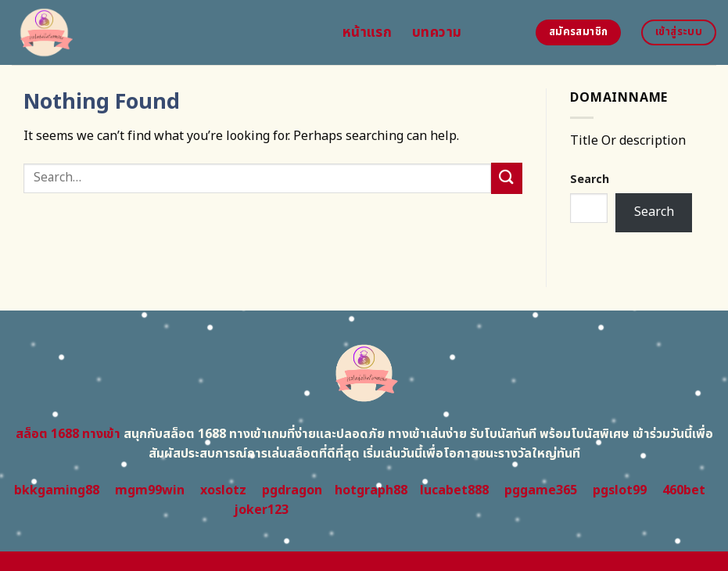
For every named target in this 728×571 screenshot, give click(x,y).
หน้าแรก (367, 32)
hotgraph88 (371, 490)
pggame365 (541, 490)
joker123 (261, 510)
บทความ (437, 32)
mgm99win (150, 490)
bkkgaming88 (57, 490)
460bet (684, 490)
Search (590, 180)
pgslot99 (620, 490)
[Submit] (507, 178)
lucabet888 (454, 490)
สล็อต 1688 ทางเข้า (68, 434)
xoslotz (223, 490)
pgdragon (292, 490)
